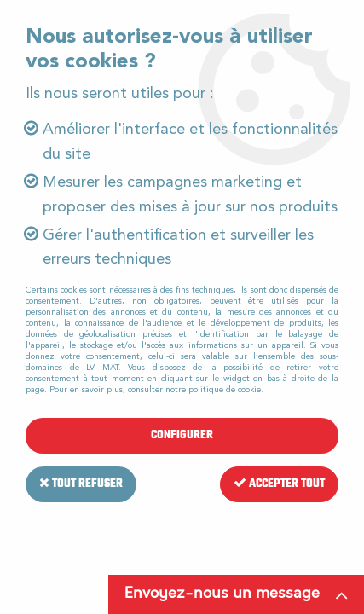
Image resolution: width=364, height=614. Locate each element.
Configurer (182, 435)
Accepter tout (279, 484)
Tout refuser (81, 484)
